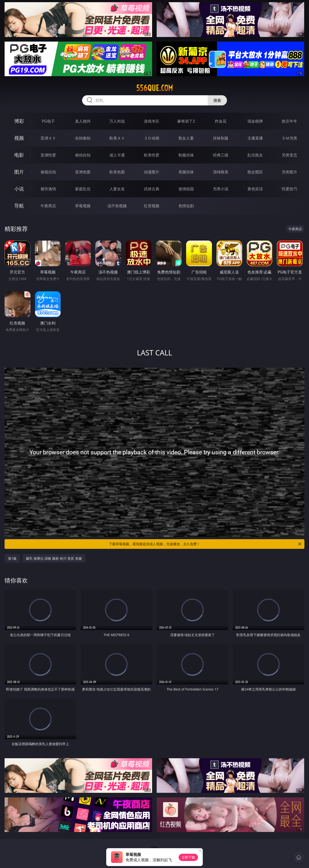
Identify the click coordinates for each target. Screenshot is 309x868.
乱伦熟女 (255, 155)
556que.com (154, 88)
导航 (19, 206)
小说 (19, 189)
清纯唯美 (221, 172)
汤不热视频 (117, 206)
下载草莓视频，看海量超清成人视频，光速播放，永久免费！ (205, 544)
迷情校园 (186, 189)
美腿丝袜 (186, 172)
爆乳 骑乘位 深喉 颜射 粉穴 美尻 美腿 (54, 558)
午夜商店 (48, 206)
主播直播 (255, 138)
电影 (19, 155)
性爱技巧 (289, 189)
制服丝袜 (186, 155)
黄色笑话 (255, 189)
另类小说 (221, 189)
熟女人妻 (186, 138)
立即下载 (188, 857)
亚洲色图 (83, 172)
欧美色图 (117, 172)
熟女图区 (255, 172)
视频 (19, 138)
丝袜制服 (221, 138)
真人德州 (83, 121)
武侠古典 (152, 189)
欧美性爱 (152, 155)
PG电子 (48, 121)
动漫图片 (152, 172)
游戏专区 (152, 121)
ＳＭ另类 (289, 138)
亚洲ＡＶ (48, 138)
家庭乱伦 (83, 189)
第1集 (12, 558)
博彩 (19, 121)
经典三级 (221, 155)
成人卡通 (117, 155)
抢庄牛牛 (289, 121)
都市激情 (48, 189)
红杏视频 (152, 206)
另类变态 (289, 155)
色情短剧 (186, 206)
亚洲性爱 (48, 155)
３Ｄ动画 (152, 138)
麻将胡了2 (186, 121)
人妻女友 (117, 189)
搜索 (217, 100)
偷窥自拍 (48, 172)
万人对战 (117, 121)
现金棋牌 (255, 121)
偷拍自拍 (83, 155)
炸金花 (221, 121)
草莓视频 (83, 206)
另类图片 (289, 172)
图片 (19, 172)
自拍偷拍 (83, 138)
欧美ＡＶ (117, 138)
